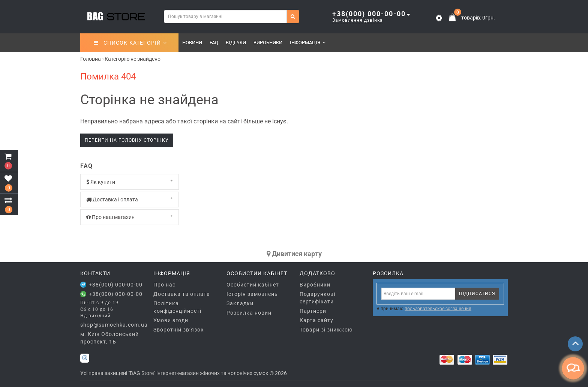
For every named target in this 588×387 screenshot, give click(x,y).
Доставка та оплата (182, 294)
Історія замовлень (252, 294)
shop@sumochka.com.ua (111, 325)
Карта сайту (316, 320)
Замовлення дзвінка (358, 20)
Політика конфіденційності (177, 307)
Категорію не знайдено (133, 59)
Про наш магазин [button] (130, 217)
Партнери (313, 311)
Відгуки (236, 43)
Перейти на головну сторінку (127, 140)
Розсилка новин (249, 313)
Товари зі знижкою (326, 330)
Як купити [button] (130, 182)
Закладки (240, 303)
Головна (91, 59)
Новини (192, 43)
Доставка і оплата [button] (130, 199)
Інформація (308, 43)
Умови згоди (171, 320)
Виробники (268, 43)
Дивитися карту (294, 254)
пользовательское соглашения (438, 309)
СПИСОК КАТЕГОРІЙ (130, 43)
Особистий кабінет (253, 285)
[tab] (130, 182)
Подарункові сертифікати (317, 298)
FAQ (214, 43)
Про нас (164, 285)
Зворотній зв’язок (179, 330)
